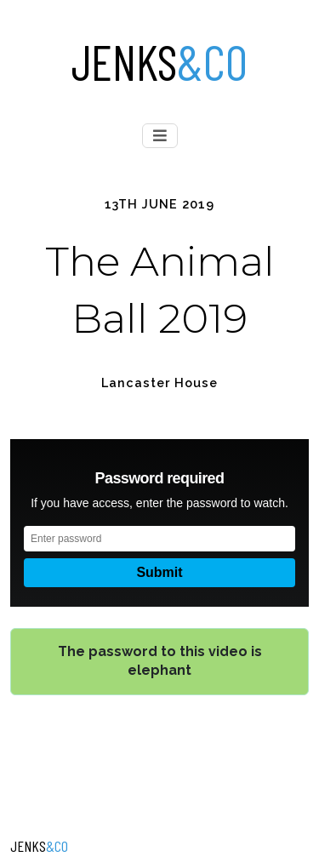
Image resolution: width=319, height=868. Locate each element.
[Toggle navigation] (160, 136)
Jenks (159, 61)
